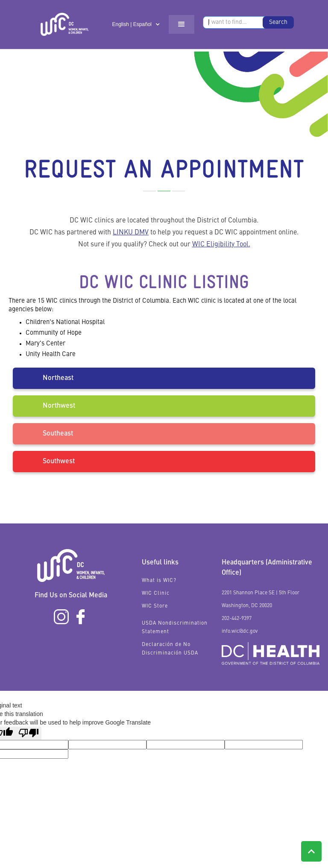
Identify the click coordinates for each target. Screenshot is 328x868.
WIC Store (155, 606)
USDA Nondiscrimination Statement (175, 628)
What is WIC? (159, 581)
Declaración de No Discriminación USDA (170, 649)
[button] (136, 24)
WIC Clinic (156, 593)
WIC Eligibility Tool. (221, 245)
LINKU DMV (131, 233)
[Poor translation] (29, 733)
